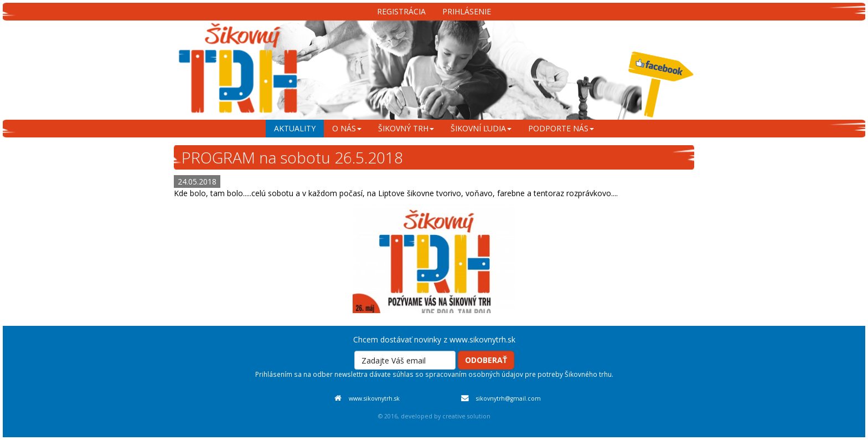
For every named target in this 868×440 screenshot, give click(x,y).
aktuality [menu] (295, 128)
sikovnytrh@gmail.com (508, 398)
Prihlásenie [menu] (467, 11)
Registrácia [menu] (401, 11)
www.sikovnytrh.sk (374, 398)
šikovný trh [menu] (406, 128)
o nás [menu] (347, 128)
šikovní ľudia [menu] (481, 128)
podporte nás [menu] (561, 128)
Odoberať (486, 360)
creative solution (466, 416)
